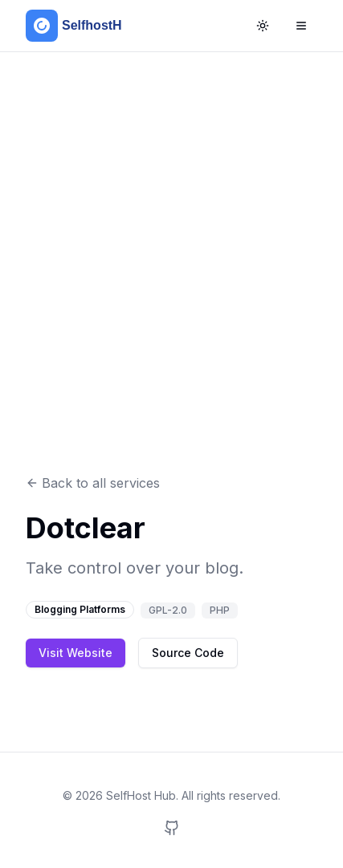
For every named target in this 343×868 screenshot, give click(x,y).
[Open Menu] (301, 26)
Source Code (188, 653)
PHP (220, 610)
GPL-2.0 (168, 610)
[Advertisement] (171, 264)
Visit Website (76, 653)
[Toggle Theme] (263, 26)
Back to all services (93, 483)
